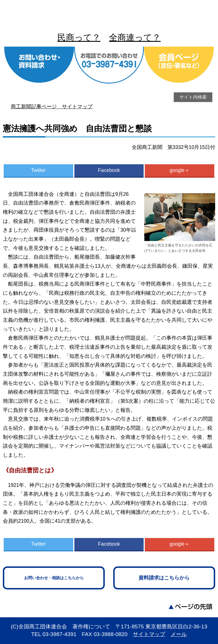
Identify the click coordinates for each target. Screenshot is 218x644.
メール (179, 634)
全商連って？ (135, 37)
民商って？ (79, 37)
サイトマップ (149, 634)
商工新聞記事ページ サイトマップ (52, 107)
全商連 (109, 14)
